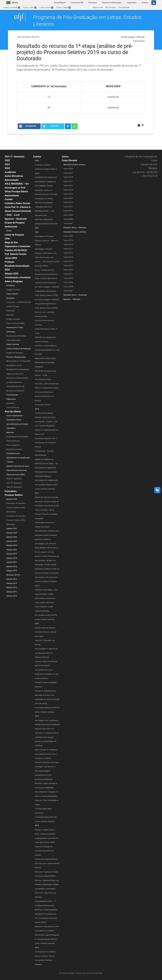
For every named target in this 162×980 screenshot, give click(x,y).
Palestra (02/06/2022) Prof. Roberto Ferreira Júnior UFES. (16, 254)
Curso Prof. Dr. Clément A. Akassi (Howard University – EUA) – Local (18, 211)
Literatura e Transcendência (46, 346)
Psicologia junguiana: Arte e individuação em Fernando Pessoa (46, 443)
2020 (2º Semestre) (14, 487)
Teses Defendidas (13, 340)
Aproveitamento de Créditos (17, 424)
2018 (37, 409)
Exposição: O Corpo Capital (46, 565)
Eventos (37, 157)
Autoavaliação (12, 195)
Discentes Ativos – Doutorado (75, 295)
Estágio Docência (13, 290)
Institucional (11, 227)
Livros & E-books (13, 408)
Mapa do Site (98, 8)
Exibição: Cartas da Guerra (45, 417)
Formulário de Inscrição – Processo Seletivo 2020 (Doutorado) (16, 508)
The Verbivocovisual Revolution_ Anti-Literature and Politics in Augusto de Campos (47, 384)
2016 (37, 624)
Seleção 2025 (12, 274)
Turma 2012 (68, 202)
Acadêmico (10, 172)
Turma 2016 (68, 186)
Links (7, 239)
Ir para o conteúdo (12, 8)
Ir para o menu (30, 8)
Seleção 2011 (12, 592)
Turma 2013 (68, 198)
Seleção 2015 (12, 571)
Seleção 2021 (12, 529)
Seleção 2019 (12, 554)
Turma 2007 (68, 224)
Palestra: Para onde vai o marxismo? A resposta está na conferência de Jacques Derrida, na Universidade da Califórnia (47, 737)
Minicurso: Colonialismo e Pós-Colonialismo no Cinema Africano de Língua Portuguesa (47, 931)
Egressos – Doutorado (16, 219)
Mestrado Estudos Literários (75, 165)
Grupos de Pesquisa (15, 223)
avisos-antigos (128, 37)
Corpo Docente (12, 294)
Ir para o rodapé (63, 8)
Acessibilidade (124, 8)
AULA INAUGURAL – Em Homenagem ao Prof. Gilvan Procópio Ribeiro (17, 188)
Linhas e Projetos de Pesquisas (19, 349)
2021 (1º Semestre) (15, 157)
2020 (37, 161)
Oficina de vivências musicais (47, 497)
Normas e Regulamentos (16, 357)
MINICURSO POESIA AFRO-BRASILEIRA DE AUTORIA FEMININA (46, 363)
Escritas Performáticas (44, 413)
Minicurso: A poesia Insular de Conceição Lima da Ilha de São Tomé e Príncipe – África (47, 506)
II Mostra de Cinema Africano (46, 859)
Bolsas (9, 231)
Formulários (11, 491)
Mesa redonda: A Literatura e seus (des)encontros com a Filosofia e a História (46, 754)
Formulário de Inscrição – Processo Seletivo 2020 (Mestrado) (16, 520)
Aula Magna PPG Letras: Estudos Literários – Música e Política (47, 241)
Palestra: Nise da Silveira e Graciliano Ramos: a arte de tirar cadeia (46, 632)
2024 (7, 168)
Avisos (65, 157)
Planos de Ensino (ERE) (16, 323)
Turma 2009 (68, 215)
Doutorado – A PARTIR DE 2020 (19, 302)
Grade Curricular (13, 307)
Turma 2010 (68, 211)
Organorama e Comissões (18, 246)
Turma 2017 (68, 181)
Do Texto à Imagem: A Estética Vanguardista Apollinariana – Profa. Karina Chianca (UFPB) (47, 291)
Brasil (12, 3)
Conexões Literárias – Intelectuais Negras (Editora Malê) (46, 169)
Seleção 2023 (12, 541)
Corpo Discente (69, 160)
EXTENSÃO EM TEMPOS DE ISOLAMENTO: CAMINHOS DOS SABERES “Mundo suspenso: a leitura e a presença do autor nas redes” (46, 186)
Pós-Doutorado (12, 395)
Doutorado (10, 311)
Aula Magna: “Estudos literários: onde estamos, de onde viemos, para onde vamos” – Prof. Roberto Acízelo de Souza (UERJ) (47, 258)
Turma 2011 (68, 207)
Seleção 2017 (12, 562)
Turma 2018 (68, 177)
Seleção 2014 (12, 579)
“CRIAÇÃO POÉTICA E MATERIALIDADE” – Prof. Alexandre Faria (45, 211)
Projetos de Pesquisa (15, 353)
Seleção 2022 (12, 533)
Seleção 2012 (12, 588)
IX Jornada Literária (43, 405)
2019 (37, 232)
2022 (7, 160)
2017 (37, 493)
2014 (37, 826)
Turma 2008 (68, 219)
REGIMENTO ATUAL (14, 365)
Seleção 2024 (12, 545)
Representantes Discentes (17, 470)
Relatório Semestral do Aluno (18, 466)
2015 (37, 716)
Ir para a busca (46, 8)
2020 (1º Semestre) (14, 479)
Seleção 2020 (12, 499)
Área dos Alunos (13, 411)
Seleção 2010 (12, 596)
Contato (9, 199)
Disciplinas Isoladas (14, 449)
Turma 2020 (68, 169)
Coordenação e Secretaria (18, 277)
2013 (37, 948)
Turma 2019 (68, 173)
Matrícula (10, 433)
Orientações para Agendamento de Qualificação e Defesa (18, 458)
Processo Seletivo (14, 495)
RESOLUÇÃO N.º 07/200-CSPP (18, 361)
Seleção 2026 (12, 550)
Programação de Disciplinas (17, 437)
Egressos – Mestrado (72, 299)
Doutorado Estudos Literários (75, 232)
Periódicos (11, 403)
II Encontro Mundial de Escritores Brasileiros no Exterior (44, 851)
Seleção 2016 (12, 567)
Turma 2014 (68, 194)
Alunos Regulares (13, 445)
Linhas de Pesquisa (14, 235)
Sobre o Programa (14, 281)
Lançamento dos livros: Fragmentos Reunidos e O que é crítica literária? (47, 674)
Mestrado (10, 315)
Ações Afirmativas (14, 176)
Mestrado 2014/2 (13, 575)
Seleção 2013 (12, 583)
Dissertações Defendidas (16, 336)
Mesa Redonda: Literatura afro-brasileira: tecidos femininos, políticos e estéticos (47, 535)
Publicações (11, 399)
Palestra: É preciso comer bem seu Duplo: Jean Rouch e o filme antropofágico (47, 767)
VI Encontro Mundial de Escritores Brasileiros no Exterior (44, 396)
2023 (7, 164)
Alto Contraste (111, 8)
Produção (9, 262)
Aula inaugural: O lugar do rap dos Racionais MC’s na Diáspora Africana (47, 653)
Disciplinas (11, 285)
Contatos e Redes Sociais (17, 203)
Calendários (11, 428)
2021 (37, 228)
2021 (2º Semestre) (14, 483)
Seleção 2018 (12, 558)
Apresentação (12, 180)
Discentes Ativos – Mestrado (75, 228)
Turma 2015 (68, 190)
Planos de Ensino (13, 441)
